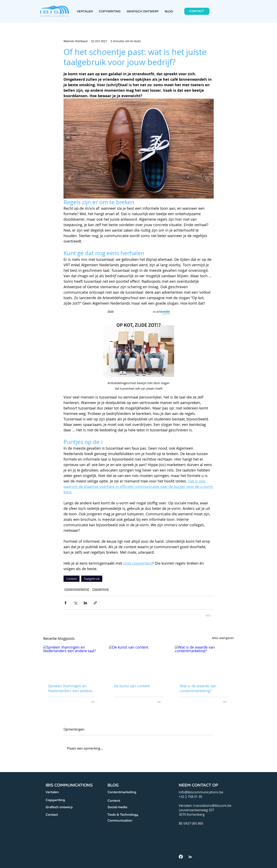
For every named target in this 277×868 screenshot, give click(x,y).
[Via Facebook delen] (65, 603)
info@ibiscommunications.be (201, 792)
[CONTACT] (197, 11)
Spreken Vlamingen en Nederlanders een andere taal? (70, 688)
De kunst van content (132, 686)
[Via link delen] (95, 603)
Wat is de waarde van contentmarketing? (198, 688)
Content (72, 579)
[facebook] (181, 857)
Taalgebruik (92, 579)
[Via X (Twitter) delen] (75, 603)
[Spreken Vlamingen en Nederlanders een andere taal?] (73, 662)
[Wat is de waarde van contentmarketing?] (204, 662)
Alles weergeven (223, 638)
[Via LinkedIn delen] (85, 603)
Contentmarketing (77, 589)
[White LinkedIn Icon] (190, 857)
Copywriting (100, 589)
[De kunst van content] (138, 662)
